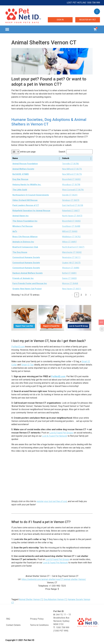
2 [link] (81, 295)
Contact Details (13, 625)
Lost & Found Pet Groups (61, 433)
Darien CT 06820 (69, 278)
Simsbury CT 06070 (71, 200)
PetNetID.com (18, 347)
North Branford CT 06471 (73, 247)
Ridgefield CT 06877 (71, 211)
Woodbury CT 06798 (71, 185)
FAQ (8, 619)
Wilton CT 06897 (69, 242)
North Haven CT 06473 (72, 216)
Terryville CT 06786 (70, 164)
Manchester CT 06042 (72, 252)
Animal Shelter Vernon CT (31, 599)
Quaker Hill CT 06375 (71, 263)
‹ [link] (72, 295)
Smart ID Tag (27, 365)
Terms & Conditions (39, 625)
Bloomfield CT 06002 (71, 179)
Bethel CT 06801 (69, 273)
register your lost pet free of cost (52, 501)
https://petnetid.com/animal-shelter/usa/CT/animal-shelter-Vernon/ (54, 579)
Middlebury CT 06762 (71, 237)
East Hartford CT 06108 (73, 205)
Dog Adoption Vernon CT (55, 599)
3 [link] (86, 295)
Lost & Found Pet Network (55, 436)
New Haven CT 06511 (72, 289)
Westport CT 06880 (71, 268)
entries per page (28, 152)
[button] (7, 29)
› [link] (91, 295)
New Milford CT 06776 (72, 169)
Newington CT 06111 (71, 257)
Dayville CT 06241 (70, 195)
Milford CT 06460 (70, 231)
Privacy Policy (37, 619)
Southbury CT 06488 (71, 226)
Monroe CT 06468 (70, 283)
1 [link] (77, 295)
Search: (62, 152)
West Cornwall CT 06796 (73, 190)
